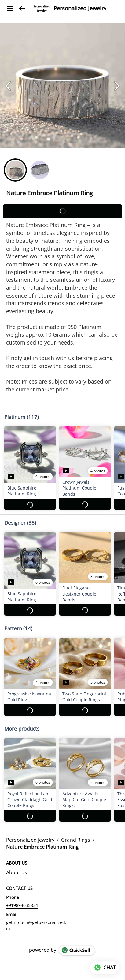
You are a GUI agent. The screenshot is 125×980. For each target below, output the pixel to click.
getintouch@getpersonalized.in (36, 920)
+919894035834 (22, 899)
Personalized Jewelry (80, 9)
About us (17, 867)
